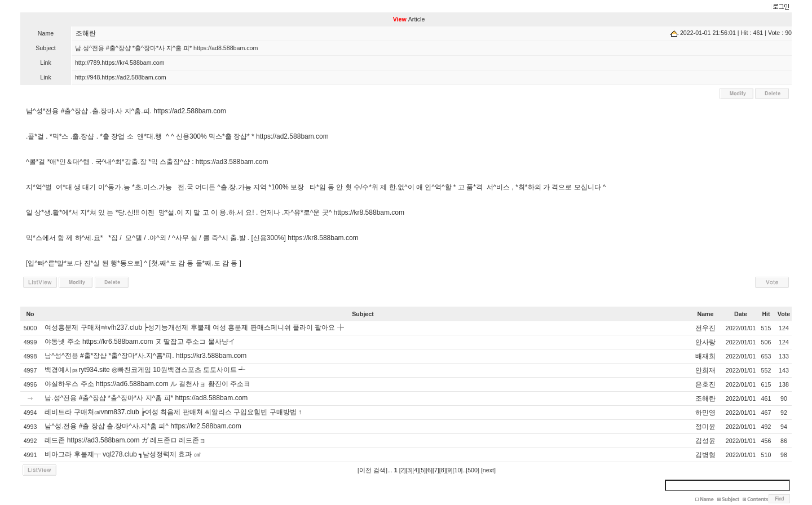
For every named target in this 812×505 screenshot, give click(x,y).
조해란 (86, 33)
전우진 (705, 328)
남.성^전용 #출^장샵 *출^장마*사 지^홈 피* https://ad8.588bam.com (146, 398)
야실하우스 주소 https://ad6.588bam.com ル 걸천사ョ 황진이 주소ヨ (147, 384)
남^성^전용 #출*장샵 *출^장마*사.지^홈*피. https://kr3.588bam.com (145, 356)
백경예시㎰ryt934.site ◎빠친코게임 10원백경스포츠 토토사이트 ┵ (145, 370)
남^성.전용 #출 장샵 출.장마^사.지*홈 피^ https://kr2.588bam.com (143, 426)
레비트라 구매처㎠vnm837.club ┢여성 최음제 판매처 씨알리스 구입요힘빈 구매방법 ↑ (173, 412)
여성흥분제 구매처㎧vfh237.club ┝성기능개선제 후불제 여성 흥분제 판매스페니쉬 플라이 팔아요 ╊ (194, 327)
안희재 (705, 370)
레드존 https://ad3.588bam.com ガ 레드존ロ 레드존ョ (125, 440)
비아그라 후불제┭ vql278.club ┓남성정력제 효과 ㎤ (122, 454)
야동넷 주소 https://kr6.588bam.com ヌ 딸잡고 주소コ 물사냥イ (140, 342)
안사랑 (705, 342)
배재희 (705, 356)
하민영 (705, 413)
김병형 (705, 455)
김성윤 (705, 441)
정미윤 (705, 427)
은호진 (705, 384)
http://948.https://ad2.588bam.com (121, 77)
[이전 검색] (372, 470)
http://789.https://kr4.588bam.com (120, 63)
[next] (488, 470)
